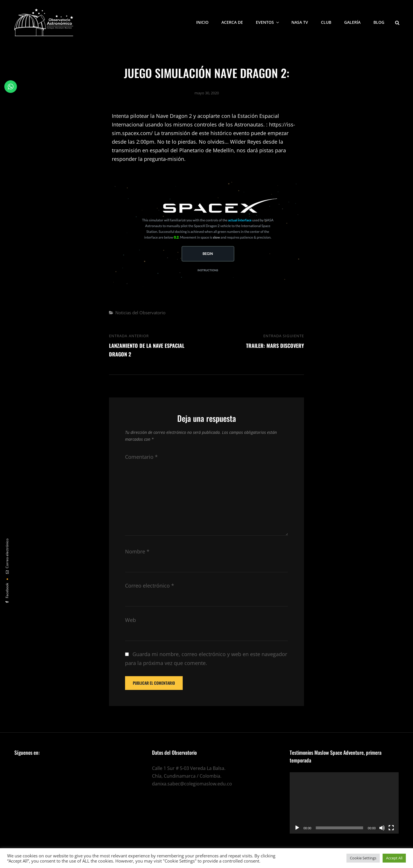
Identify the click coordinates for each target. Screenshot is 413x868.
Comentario (141, 457)
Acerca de (232, 22)
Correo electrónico (150, 586)
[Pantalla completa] (391, 828)
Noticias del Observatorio (140, 313)
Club (326, 22)
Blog (379, 22)
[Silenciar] (382, 828)
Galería (352, 22)
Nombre (137, 551)
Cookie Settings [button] (363, 858)
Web (130, 620)
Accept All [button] (394, 858)
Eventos (268, 22)
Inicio (202, 22)
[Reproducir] (297, 828)
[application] (344, 803)
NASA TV (300, 22)
